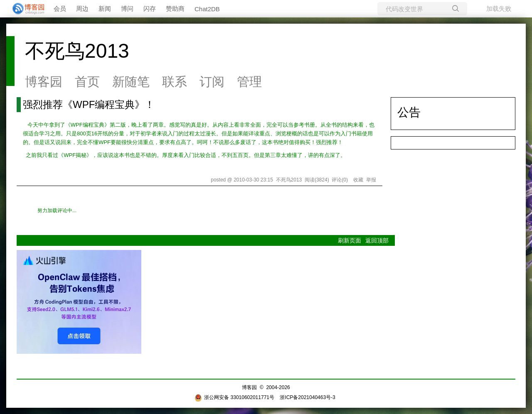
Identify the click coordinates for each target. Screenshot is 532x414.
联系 (175, 82)
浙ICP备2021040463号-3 (307, 397)
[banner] (25, 9)
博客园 (44, 82)
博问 (127, 9)
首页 (87, 82)
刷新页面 (350, 240)
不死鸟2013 (77, 51)
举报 (371, 180)
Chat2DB (207, 9)
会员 (60, 9)
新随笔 (131, 82)
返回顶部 (377, 240)
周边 (82, 9)
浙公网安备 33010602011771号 (234, 397)
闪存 (150, 9)
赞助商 (175, 9)
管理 (249, 82)
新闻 (105, 9)
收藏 (358, 180)
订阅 (212, 82)
